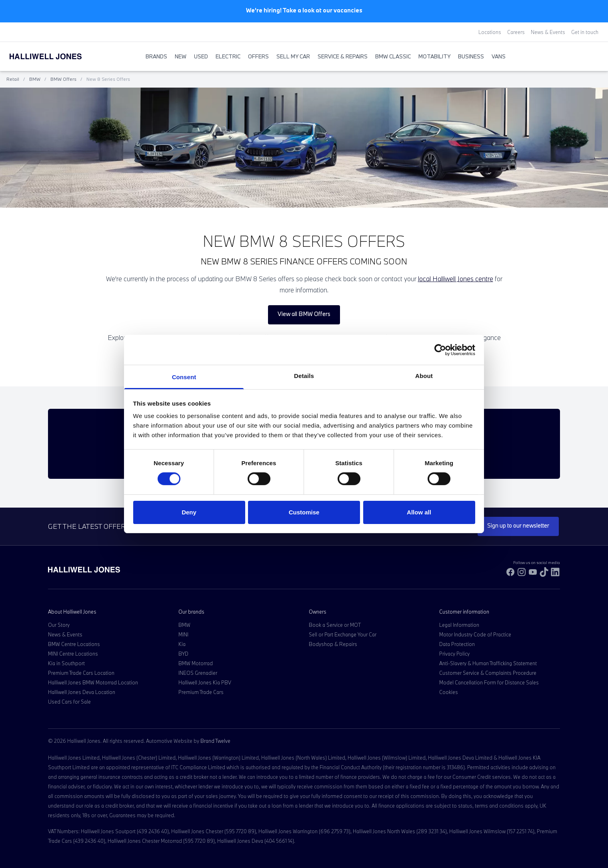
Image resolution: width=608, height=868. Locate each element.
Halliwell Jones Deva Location (82, 692)
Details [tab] (304, 376)
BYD (183, 654)
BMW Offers (63, 79)
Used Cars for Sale (69, 702)
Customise (304, 512)
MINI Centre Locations (73, 654)
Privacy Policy (454, 654)
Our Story (59, 625)
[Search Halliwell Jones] (578, 56)
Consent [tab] (184, 377)
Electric (228, 56)
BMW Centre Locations (74, 644)
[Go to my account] (586, 57)
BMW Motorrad (196, 663)
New (181, 56)
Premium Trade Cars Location (81, 673)
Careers (516, 32)
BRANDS (156, 56)
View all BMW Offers (304, 314)
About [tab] (424, 376)
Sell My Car (293, 56)
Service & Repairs (343, 56)
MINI (183, 634)
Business (471, 56)
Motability (434, 56)
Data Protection (457, 644)
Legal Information (459, 625)
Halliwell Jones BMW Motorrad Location (93, 682)
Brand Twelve (215, 741)
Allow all (419, 512)
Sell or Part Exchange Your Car (343, 634)
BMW (35, 79)
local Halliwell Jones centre (456, 279)
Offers (258, 56)
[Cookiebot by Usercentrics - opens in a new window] (440, 350)
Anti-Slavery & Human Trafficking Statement (488, 663)
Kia (182, 644)
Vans (499, 56)
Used (201, 56)
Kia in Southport (66, 663)
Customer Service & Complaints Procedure (488, 673)
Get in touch (585, 32)
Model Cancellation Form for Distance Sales (489, 682)
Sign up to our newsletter (518, 525)
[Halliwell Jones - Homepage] (56, 56)
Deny (189, 512)
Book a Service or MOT (335, 625)
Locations (490, 32)
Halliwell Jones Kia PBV (205, 682)
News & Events (548, 32)
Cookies (449, 692)
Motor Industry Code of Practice (475, 634)
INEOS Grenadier (198, 673)
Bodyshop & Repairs (333, 644)
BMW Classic (393, 56)
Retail (13, 79)
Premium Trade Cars (201, 692)
